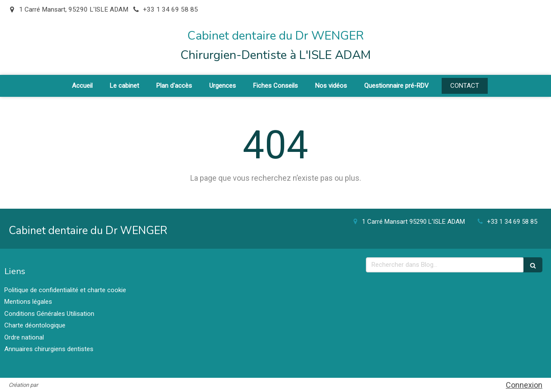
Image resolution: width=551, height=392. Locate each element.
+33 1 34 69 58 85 (512, 222)
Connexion (524, 385)
